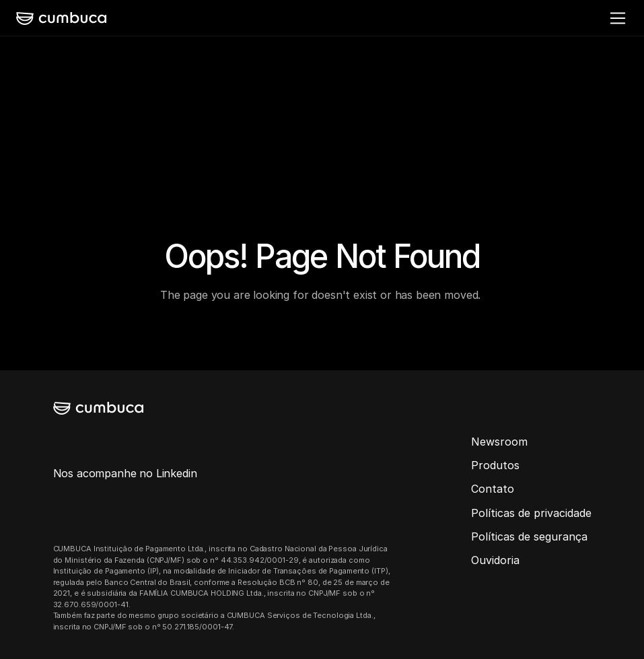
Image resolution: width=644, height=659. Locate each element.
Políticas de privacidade (531, 513)
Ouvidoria (495, 560)
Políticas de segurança (529, 536)
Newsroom (499, 442)
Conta (487, 489)
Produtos (495, 465)
